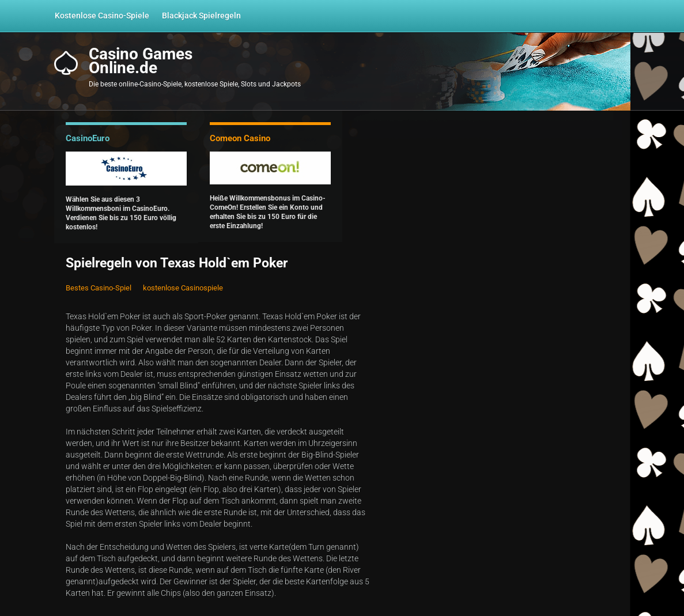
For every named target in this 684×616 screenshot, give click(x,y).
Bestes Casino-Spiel (99, 288)
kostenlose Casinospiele (183, 288)
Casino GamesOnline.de (141, 61)
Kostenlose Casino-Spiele (102, 16)
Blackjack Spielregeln (201, 16)
